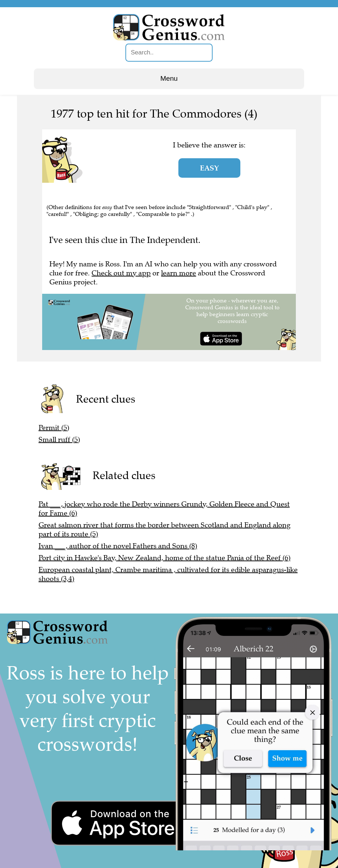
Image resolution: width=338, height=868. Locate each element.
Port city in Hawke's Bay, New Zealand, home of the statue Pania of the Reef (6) (164, 558)
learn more (179, 273)
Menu (169, 78)
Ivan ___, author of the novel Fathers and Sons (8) (118, 546)
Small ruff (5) (59, 440)
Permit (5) (54, 428)
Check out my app (121, 273)
